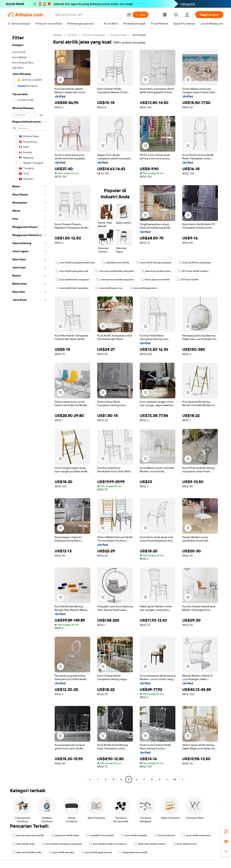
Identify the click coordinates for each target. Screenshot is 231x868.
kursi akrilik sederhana (197, 835)
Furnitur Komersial (94, 35)
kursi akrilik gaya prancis (97, 852)
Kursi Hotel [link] (139, 35)
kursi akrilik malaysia (134, 835)
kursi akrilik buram (185, 844)
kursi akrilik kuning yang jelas (154, 263)
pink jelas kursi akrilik (116, 263)
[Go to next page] (182, 779)
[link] (226, 831)
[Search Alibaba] (89, 15)
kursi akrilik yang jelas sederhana (75, 263)
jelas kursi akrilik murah (156, 271)
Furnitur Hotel (119, 35)
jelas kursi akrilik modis (27, 852)
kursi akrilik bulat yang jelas (72, 280)
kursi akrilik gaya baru (144, 288)
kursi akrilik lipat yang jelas (72, 288)
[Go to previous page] (90, 779)
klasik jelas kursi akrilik (133, 852)
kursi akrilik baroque (61, 852)
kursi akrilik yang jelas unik (72, 271)
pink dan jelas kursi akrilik (28, 835)
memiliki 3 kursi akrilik (100, 835)
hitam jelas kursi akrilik (155, 280)
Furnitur (72, 35)
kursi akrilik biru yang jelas (195, 263)
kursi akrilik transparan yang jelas (62, 844)
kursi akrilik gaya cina (109, 288)
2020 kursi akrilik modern (150, 844)
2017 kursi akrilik (187, 280)
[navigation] (29, 408)
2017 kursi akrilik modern (193, 271)
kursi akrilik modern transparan (108, 844)
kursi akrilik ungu (23, 844)
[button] (129, 15)
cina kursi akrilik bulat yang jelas (115, 271)
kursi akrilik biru (165, 835)
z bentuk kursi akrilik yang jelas (115, 280)
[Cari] (141, 15)
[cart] (177, 15)
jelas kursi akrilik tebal (65, 835)
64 (175, 779)
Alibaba (57, 35)
